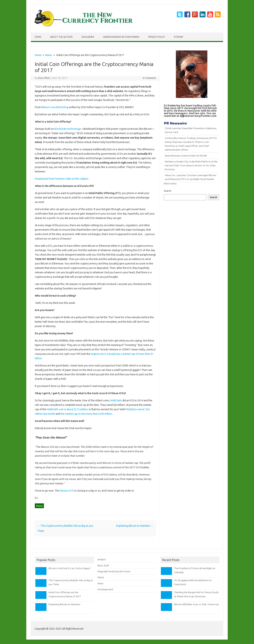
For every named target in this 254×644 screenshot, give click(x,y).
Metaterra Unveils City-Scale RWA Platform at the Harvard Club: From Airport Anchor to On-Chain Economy (191, 165)
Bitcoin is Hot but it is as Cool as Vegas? (70, 568)
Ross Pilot (44, 78)
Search (168, 191)
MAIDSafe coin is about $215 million (67, 409)
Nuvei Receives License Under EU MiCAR (186, 156)
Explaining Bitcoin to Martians (135, 526)
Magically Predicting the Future (114, 571)
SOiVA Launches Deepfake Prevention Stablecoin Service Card (191, 130)
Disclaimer (88, 37)
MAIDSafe (116, 400)
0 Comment (149, 78)
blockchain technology (67, 129)
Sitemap (178, 37)
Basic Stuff (103, 565)
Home (38, 37)
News (101, 583)
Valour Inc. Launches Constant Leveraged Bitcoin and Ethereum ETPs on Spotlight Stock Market (190, 177)
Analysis (102, 559)
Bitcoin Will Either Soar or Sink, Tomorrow (196, 604)
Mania (48, 55)
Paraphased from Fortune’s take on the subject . (62, 179)
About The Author (61, 37)
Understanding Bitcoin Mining (121, 37)
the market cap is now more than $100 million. (87, 414)
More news (170, 183)
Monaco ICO (67, 491)
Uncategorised (105, 589)
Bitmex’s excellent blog (55, 107)
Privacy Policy (157, 37)
